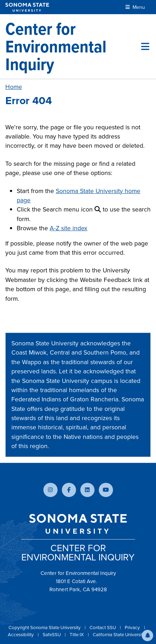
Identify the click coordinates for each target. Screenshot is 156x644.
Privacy (133, 628)
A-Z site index (69, 228)
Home (14, 87)
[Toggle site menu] (145, 46)
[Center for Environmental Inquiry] (73, 46)
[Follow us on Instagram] (50, 490)
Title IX (77, 635)
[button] (147, 635)
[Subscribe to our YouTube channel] (106, 490)
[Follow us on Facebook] (69, 490)
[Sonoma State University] (27, 7)
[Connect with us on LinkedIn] (87, 490)
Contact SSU (103, 628)
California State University (119, 635)
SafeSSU (52, 635)
